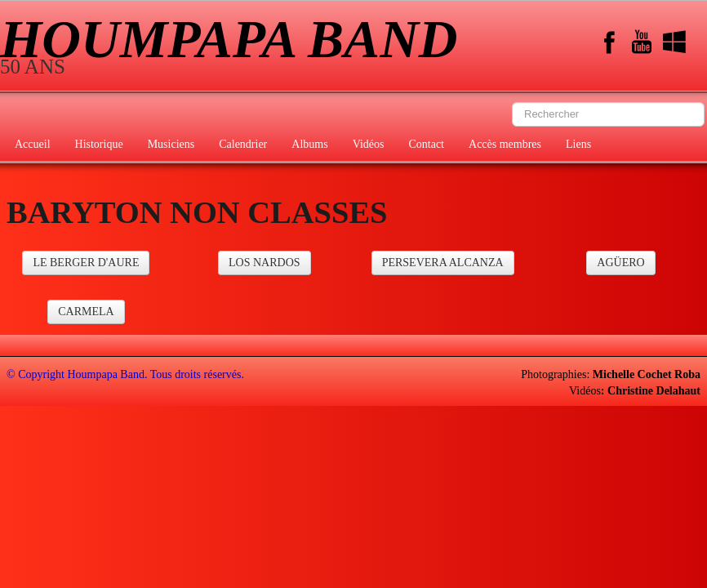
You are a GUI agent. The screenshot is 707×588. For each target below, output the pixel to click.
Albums (309, 144)
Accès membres (505, 144)
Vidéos (369, 144)
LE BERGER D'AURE (86, 263)
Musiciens (171, 144)
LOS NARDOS (265, 263)
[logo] (235, 47)
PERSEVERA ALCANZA (443, 263)
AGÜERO (620, 263)
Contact (426, 144)
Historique (99, 144)
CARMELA (86, 312)
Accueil (33, 144)
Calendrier (243, 144)
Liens (578, 144)
